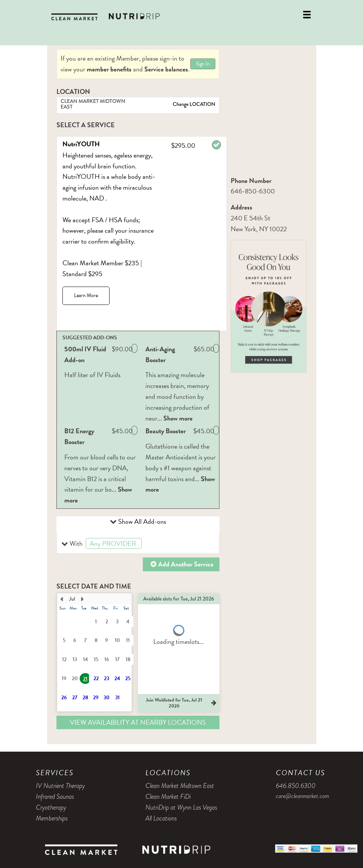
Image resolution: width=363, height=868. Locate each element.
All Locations (161, 818)
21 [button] (85, 679)
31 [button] (117, 698)
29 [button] (96, 698)
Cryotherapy (51, 807)
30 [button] (107, 698)
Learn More (86, 295)
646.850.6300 (296, 786)
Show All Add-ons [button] (141, 521)
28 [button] (85, 698)
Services (55, 773)
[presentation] (94, 652)
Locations (168, 773)
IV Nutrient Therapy (60, 786)
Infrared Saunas (55, 797)
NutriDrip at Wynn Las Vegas (181, 807)
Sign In (203, 64)
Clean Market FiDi (168, 797)
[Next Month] (83, 599)
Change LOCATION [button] (193, 104)
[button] (138, 544)
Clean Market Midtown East (180, 786)
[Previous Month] (62, 599)
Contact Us (301, 773)
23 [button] (107, 678)
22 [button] (96, 678)
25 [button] (128, 678)
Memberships (52, 818)
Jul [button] (72, 599)
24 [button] (117, 678)
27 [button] (75, 698)
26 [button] (64, 698)
